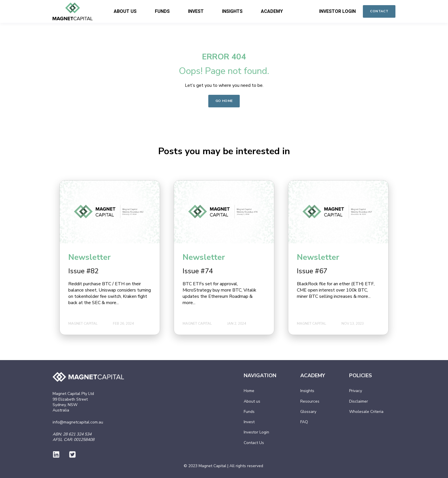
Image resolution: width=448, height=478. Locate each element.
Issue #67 (312, 271)
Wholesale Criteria (366, 412)
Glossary (308, 412)
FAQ (304, 422)
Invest (249, 422)
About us (252, 401)
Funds (249, 412)
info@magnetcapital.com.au (78, 422)
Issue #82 (83, 271)
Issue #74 (198, 271)
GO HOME (224, 101)
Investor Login (256, 432)
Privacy (356, 391)
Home (249, 391)
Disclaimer (359, 401)
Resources (310, 401)
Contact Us (254, 443)
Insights (307, 391)
